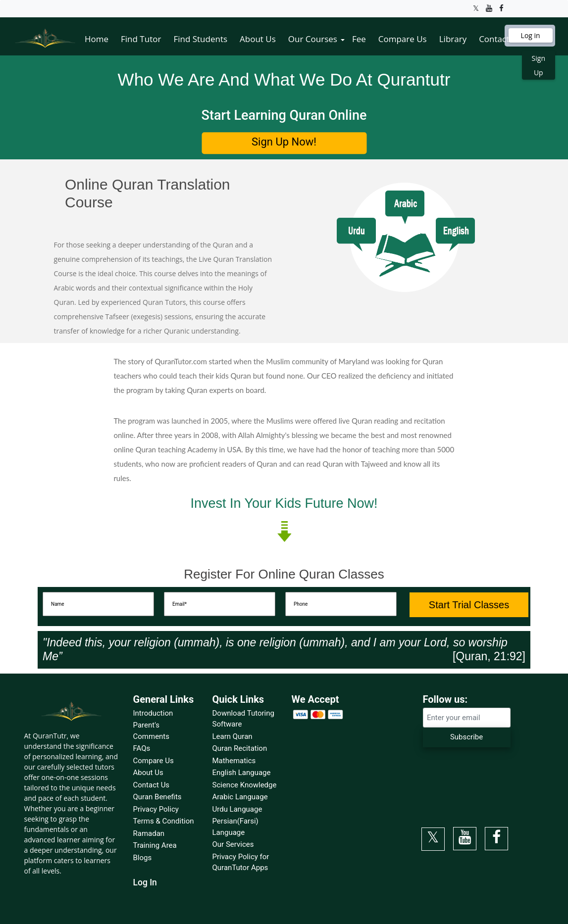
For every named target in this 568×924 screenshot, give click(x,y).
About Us (258, 39)
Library (453, 39)
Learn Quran (232, 736)
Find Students (200, 39)
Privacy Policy (156, 809)
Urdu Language (237, 809)
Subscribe (466, 737)
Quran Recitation (240, 748)
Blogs (143, 858)
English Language (242, 773)
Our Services (233, 844)
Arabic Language (240, 797)
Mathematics (234, 761)
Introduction (153, 713)
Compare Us (403, 39)
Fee (359, 39)
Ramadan (149, 833)
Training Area (155, 845)
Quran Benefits (157, 797)
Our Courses (313, 39)
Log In (145, 882)
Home (97, 39)
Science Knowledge (245, 785)
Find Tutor (141, 39)
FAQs (142, 748)
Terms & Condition (164, 821)
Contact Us (500, 39)
